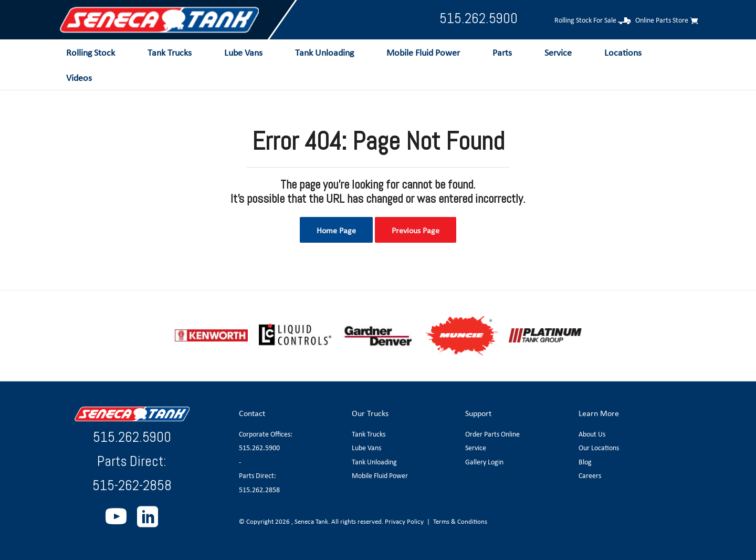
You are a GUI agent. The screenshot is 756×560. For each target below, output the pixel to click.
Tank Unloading (374, 462)
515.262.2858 (259, 490)
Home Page (336, 230)
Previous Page (416, 230)
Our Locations (599, 448)
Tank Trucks (369, 434)
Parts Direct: (258, 475)
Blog (585, 462)
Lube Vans (366, 448)
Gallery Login (484, 462)
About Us (592, 434)
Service (476, 448)
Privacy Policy (404, 521)
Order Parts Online (492, 434)
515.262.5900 (479, 18)
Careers (590, 475)
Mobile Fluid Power (380, 475)
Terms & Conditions (460, 521)
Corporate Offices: (266, 434)
